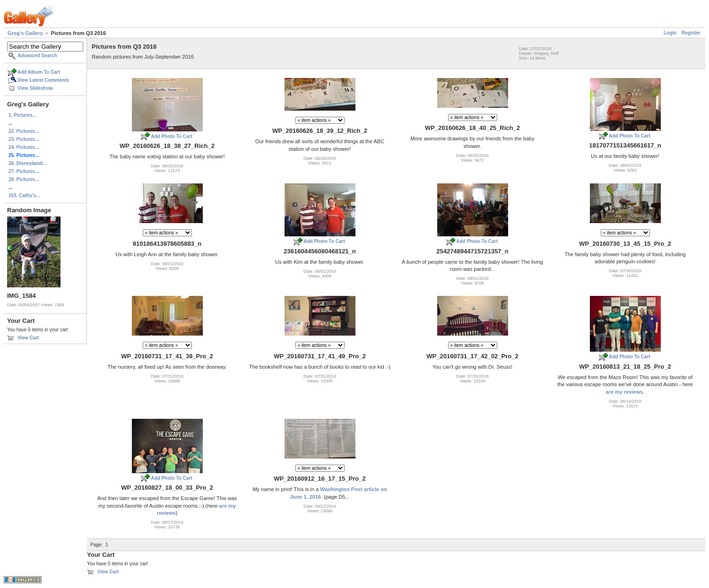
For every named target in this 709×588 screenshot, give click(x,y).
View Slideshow (35, 88)
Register (691, 33)
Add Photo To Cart (172, 136)
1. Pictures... (22, 115)
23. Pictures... (24, 139)
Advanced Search (37, 56)
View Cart (28, 338)
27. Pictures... (24, 171)
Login (670, 33)
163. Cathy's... (24, 195)
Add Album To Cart (39, 72)
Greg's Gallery (25, 33)
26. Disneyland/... (28, 163)
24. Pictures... (24, 147)
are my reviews (625, 392)
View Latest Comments (43, 80)
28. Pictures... (24, 179)
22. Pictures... (24, 131)
